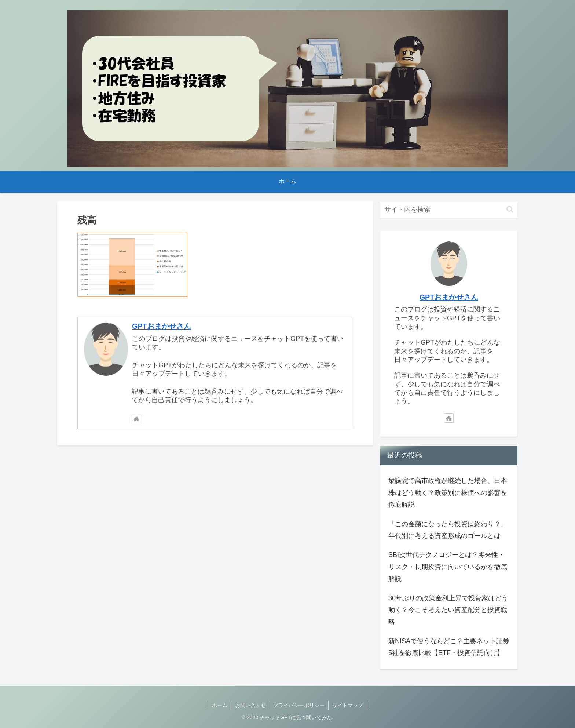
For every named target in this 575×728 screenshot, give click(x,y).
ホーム (220, 705)
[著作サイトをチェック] (136, 419)
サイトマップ (348, 705)
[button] (510, 209)
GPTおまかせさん (162, 326)
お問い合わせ (250, 705)
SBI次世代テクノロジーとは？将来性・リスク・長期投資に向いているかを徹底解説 (448, 567)
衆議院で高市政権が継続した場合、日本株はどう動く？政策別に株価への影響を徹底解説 (448, 493)
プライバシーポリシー (299, 705)
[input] (449, 210)
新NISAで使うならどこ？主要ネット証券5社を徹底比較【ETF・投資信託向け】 (449, 647)
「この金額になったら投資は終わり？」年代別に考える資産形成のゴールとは (448, 530)
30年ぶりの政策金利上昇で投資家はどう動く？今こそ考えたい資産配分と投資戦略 (448, 610)
